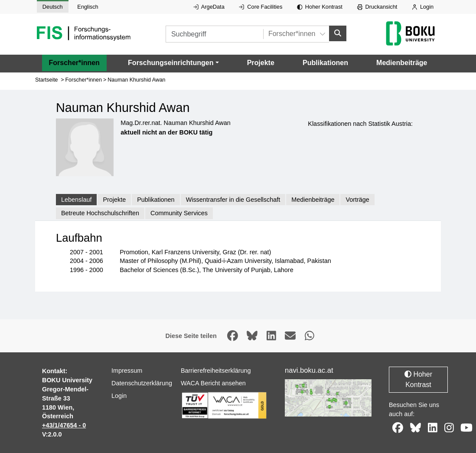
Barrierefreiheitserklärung (216, 371)
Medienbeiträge (402, 62)
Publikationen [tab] (156, 199)
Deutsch (53, 7)
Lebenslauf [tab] (76, 199)
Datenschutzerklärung (142, 383)
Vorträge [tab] (357, 199)
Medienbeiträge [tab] (313, 199)
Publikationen (325, 62)
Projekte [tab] (114, 199)
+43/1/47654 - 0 (64, 425)
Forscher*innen (74, 62)
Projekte (261, 62)
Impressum (127, 371)
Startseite (47, 79)
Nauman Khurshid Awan (136, 79)
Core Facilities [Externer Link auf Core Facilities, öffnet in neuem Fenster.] (261, 7)
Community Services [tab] (179, 213)
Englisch (88, 7)
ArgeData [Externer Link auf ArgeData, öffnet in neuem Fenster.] (209, 7)
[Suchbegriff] (214, 34)
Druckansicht (377, 7)
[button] (173, 62)
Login (423, 7)
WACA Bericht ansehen (213, 383)
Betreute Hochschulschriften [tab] (100, 213)
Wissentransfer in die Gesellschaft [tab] (233, 199)
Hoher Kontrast (320, 7)
